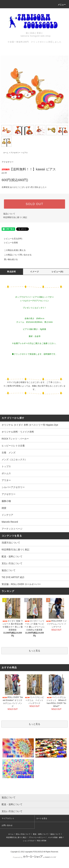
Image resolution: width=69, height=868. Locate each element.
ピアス (25, 153)
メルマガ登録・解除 (55, 837)
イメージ (34, 272)
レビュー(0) (58, 272)
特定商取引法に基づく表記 (15, 217)
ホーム (6, 153)
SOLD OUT (34, 204)
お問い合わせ (7, 825)
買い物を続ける (9, 259)
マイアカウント (8, 818)
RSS (39, 841)
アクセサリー (15, 153)
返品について (9, 214)
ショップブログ (29, 841)
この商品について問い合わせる (16, 255)
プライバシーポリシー (37, 837)
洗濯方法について (11, 543)
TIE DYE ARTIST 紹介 (13, 577)
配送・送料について (12, 556)
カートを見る (42, 818)
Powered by (34, 857)
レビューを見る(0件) (11, 239)
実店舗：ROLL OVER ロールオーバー (21, 584)
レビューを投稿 (9, 243)
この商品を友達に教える (13, 250)
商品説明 (11, 272)
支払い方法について (12, 563)
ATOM (44, 841)
